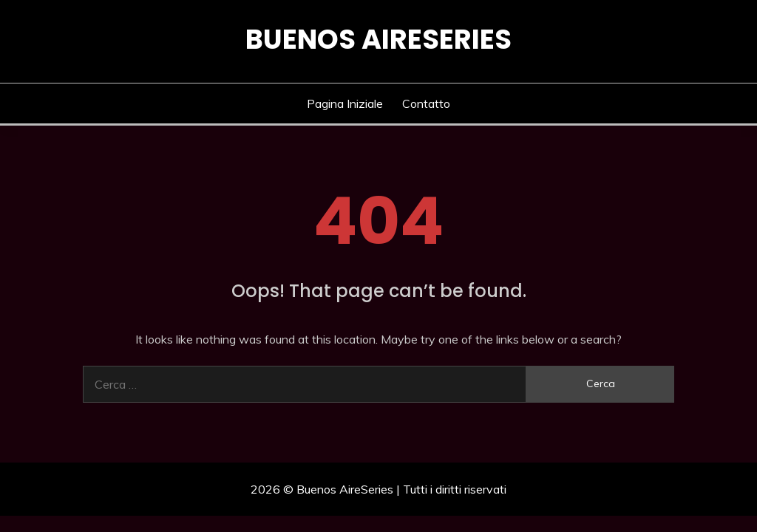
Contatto (426, 103)
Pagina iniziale (345, 103)
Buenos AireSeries (378, 39)
